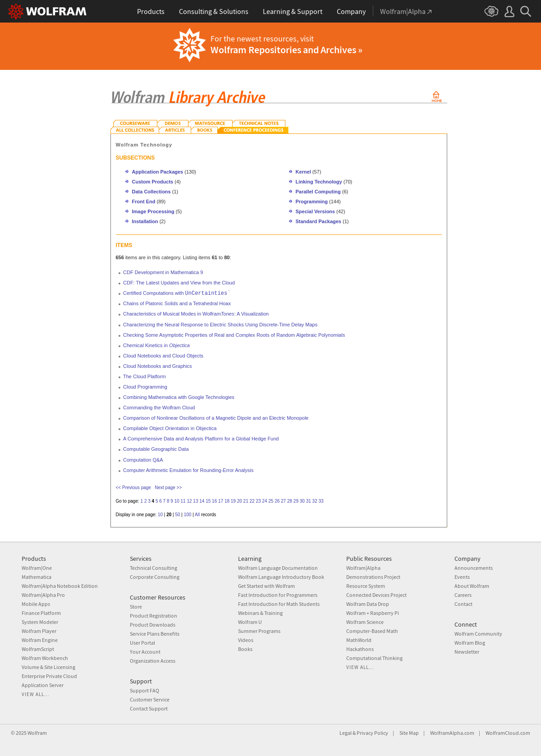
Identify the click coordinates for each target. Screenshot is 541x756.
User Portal (142, 643)
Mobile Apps (36, 604)
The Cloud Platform (144, 376)
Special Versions (315, 211)
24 (264, 501)
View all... (36, 694)
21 (246, 501)
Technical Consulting (154, 568)
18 (227, 501)
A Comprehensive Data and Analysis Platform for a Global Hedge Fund (201, 439)
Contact (463, 604)
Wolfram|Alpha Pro (43, 595)
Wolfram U (250, 622)
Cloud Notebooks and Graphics (158, 366)
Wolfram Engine (40, 640)
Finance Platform (41, 613)
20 (240, 501)
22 (252, 501)
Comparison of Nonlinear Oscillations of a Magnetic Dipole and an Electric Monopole (216, 418)
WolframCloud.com (508, 733)
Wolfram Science (365, 622)
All (197, 515)
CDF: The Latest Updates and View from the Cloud (179, 283)
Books (245, 649)
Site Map (409, 733)
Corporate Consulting (155, 577)
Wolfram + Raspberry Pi (373, 613)
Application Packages (158, 172)
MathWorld (359, 640)
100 (188, 515)
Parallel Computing (318, 192)
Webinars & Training (260, 613)
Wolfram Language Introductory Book (281, 577)
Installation (145, 221)
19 (233, 501)
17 (221, 501)
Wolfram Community (478, 634)
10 (177, 501)
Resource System (366, 586)
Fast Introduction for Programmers (278, 595)
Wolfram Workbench (45, 658)
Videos (246, 640)
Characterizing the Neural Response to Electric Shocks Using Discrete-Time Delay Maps (220, 325)
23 (258, 501)
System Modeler (40, 622)
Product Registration (154, 616)
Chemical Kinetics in (156, 345)
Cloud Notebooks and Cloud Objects (163, 356)
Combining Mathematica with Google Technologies (179, 397)
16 (214, 501)
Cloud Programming (145, 387)
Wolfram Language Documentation (278, 568)
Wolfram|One (37, 568)
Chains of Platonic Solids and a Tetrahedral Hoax (177, 303)
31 (309, 501)
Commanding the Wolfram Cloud (159, 408)
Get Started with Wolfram (266, 586)
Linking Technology (319, 182)
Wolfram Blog (470, 643)
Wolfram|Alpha (363, 568)
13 (195, 501)
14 (202, 501)
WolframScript (38, 649)
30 (302, 501)
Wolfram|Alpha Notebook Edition (60, 586)
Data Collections (151, 192)
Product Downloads (153, 625)
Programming (312, 202)
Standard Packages (319, 221)
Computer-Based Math (372, 631)
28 (290, 501)
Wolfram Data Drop (368, 604)
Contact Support (149, 708)
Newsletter (467, 652)
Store (136, 607)
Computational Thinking (374, 658)
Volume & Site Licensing (48, 667)
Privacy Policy (372, 733)
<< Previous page (133, 488)
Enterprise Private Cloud (49, 676)
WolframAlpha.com (452, 733)
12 (189, 501)
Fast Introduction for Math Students (279, 604)
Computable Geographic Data (156, 449)
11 (183, 501)
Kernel (303, 172)
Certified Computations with (177, 293)
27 (283, 501)
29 (296, 501)
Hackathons (360, 649)
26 (277, 501)
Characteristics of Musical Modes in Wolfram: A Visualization (196, 314)
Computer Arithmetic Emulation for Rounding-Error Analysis (188, 470)
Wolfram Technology (144, 145)
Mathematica (37, 577)
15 (208, 501)
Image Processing (153, 211)
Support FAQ (144, 690)
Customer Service (150, 699)
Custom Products (153, 182)
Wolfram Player (39, 631)
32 (315, 501)
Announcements (474, 568)
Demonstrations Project (373, 577)
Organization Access (153, 661)
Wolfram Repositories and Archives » (287, 50)
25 (271, 501)
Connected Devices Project (376, 595)
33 (321, 501)
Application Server (43, 685)
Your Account (145, 652)
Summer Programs (259, 631)
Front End (144, 202)
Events (462, 577)
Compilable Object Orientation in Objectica (170, 428)
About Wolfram (472, 586)
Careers (463, 595)
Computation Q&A (143, 460)
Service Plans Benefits (155, 634)
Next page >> (168, 488)
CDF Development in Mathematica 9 (163, 272)
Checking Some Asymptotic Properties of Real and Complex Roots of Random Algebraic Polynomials (234, 335)
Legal (346, 733)
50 (177, 515)
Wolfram (37, 733)
